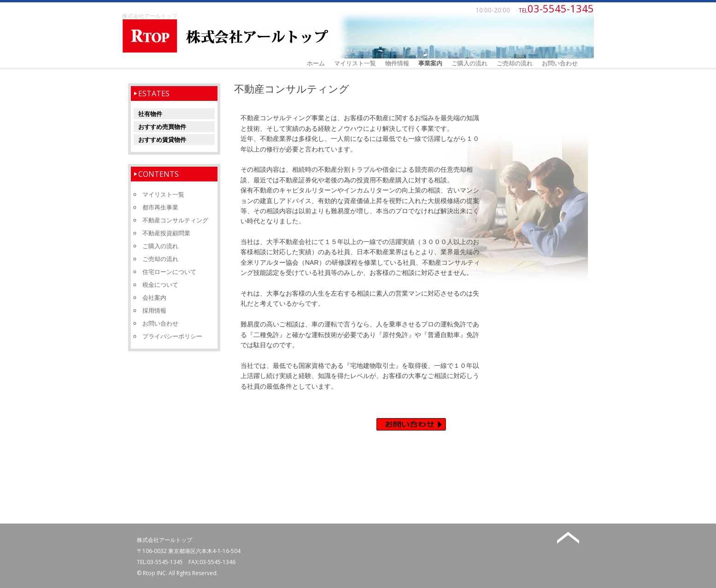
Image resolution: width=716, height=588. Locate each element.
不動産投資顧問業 (166, 233)
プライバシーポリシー (172, 336)
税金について (160, 285)
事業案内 (430, 63)
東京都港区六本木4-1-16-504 (204, 551)
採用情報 (154, 310)
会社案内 (154, 297)
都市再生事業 (160, 207)
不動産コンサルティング (175, 220)
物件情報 (397, 63)
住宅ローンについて (169, 272)
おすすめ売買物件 (162, 127)
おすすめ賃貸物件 (162, 140)
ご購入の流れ (470, 63)
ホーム (316, 63)
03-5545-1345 (165, 562)
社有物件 (150, 114)
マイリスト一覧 (355, 63)
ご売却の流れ (515, 63)
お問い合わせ (560, 63)
